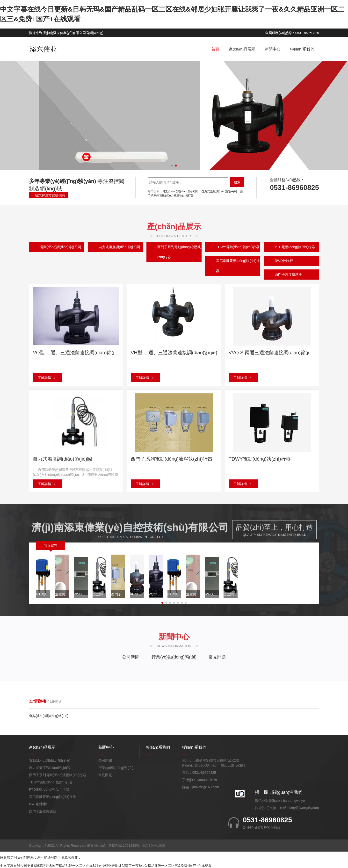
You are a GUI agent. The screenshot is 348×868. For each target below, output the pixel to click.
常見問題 (217, 657)
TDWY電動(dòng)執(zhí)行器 (51, 782)
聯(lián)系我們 (302, 49)
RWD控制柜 (284, 261)
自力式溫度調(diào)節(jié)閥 (219, 191)
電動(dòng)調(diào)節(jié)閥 (180, 191)
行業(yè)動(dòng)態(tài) (174, 657)
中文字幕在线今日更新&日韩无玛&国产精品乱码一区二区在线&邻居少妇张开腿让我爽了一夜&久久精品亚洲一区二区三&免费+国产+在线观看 (106, 866)
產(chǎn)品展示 (242, 49)
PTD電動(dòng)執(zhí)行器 (49, 789)
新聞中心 (273, 49)
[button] (172, 166)
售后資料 (51, 545)
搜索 (237, 182)
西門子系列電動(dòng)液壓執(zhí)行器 (179, 252)
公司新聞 (131, 657)
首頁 (215, 49)
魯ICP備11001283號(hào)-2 (129, 846)
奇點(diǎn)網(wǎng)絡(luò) (49, 716)
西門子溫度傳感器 (288, 275)
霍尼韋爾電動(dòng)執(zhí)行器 (238, 266)
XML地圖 (158, 846)
